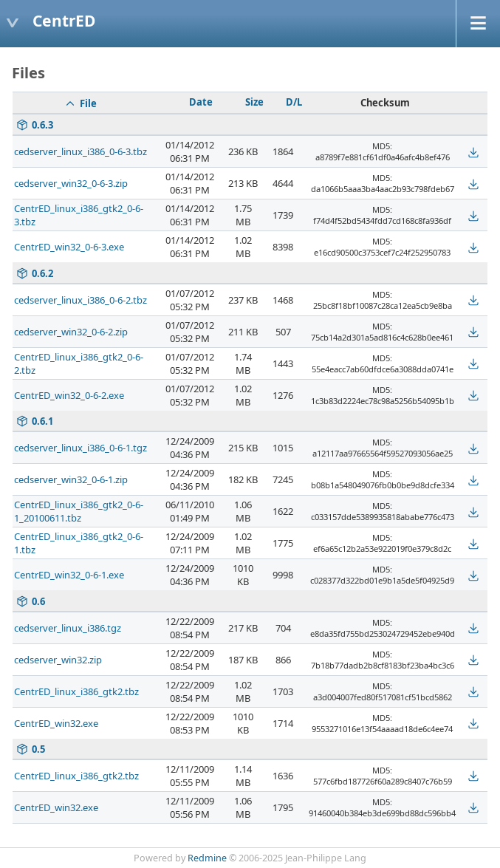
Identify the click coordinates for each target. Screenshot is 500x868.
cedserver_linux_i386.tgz (68, 628)
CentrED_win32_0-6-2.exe (69, 395)
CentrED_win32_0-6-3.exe (69, 247)
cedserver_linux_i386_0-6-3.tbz (81, 151)
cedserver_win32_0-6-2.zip (71, 332)
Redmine (207, 858)
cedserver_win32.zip (58, 660)
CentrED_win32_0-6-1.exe (69, 575)
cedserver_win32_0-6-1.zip (71, 479)
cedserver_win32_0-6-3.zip (71, 183)
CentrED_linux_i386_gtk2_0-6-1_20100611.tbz (79, 511)
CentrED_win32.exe (56, 723)
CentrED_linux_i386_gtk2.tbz (76, 691)
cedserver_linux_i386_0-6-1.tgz (81, 448)
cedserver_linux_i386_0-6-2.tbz (81, 300)
